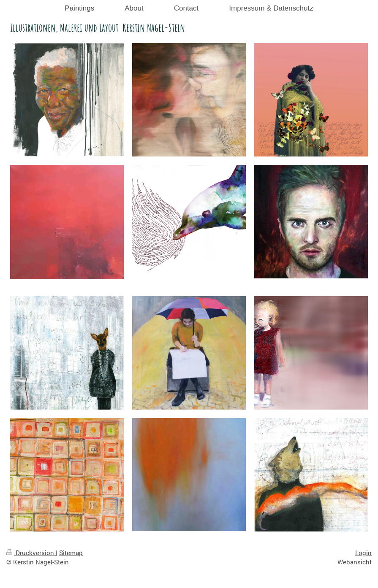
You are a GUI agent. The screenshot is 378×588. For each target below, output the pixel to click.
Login (363, 553)
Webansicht (355, 562)
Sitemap (71, 553)
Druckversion (31, 553)
